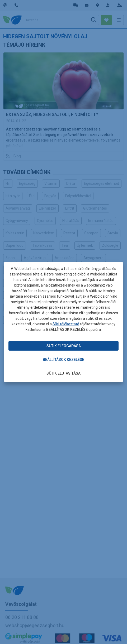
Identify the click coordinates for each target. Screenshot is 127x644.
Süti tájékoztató (66, 324)
